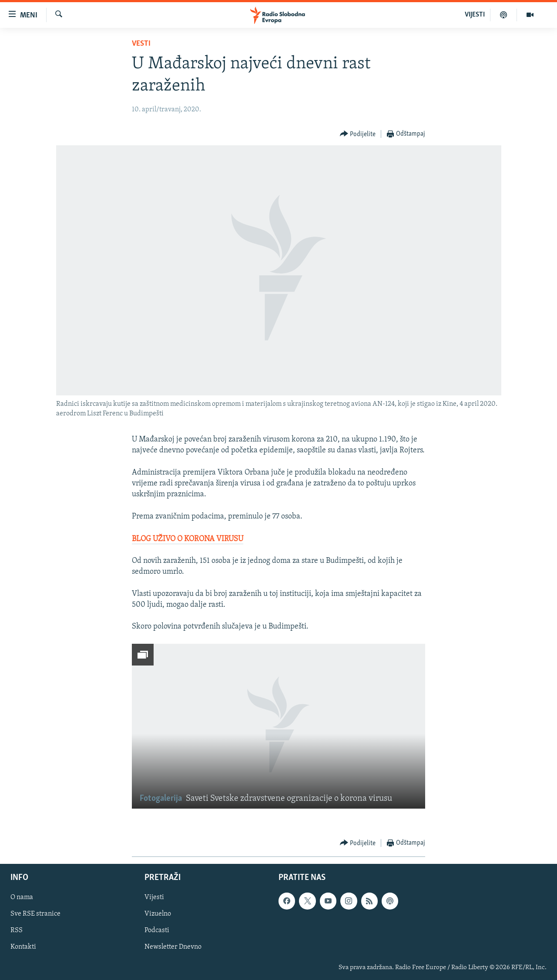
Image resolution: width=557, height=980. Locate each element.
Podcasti (157, 930)
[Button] (358, 134)
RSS (17, 930)
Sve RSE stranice (35, 914)
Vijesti (154, 897)
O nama (22, 897)
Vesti (141, 44)
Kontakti (23, 947)
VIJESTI (475, 15)
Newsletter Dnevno (173, 947)
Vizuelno (158, 914)
